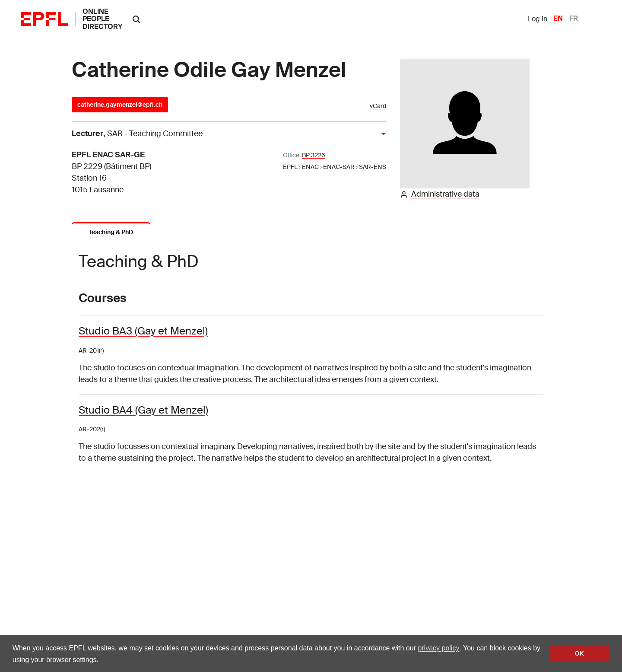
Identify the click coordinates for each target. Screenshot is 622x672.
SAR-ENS (373, 167)
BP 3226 (314, 155)
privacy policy (438, 648)
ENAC (310, 167)
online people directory (102, 19)
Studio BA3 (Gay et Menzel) (143, 331)
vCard (378, 106)
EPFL (290, 167)
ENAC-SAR (339, 167)
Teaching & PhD (111, 232)
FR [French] (574, 18)
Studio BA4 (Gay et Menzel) (143, 410)
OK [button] (579, 653)
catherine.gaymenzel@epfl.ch (120, 105)
